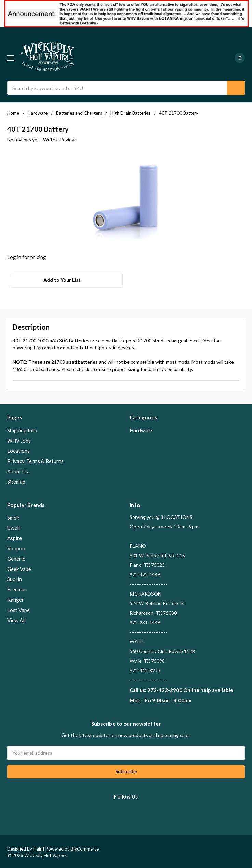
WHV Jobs (19, 439)
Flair (37, 847)
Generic (16, 557)
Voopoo (16, 547)
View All (16, 618)
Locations (18, 449)
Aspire (15, 536)
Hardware (141, 429)
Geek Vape (19, 567)
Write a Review (59, 139)
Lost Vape (18, 608)
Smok (13, 516)
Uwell (14, 526)
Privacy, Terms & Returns (35, 459)
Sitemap (16, 480)
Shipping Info (22, 429)
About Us (18, 470)
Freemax (17, 588)
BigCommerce (85, 847)
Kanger (16, 598)
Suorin (15, 577)
